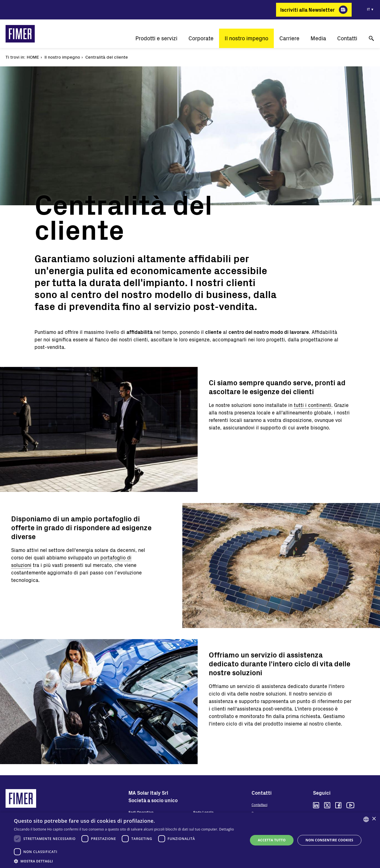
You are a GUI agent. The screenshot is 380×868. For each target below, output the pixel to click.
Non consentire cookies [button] (329, 840)
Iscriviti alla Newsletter (307, 10)
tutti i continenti (313, 405)
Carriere (289, 38)
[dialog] (190, 840)
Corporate (201, 38)
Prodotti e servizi (156, 38)
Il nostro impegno (246, 38)
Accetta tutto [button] (272, 840)
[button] (127, 861)
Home (33, 57)
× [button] (374, 819)
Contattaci (259, 805)
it (368, 9)
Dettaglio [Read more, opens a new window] (226, 829)
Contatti (347, 38)
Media (318, 38)
